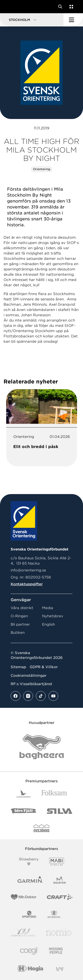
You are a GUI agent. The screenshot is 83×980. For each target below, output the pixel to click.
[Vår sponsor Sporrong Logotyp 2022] (54, 914)
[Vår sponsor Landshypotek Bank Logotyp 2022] (23, 794)
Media (48, 608)
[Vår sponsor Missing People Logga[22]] (56, 951)
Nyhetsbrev (53, 616)
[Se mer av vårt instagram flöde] (28, 696)
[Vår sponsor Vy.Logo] (60, 969)
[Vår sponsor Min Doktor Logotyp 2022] (24, 897)
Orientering (42, 169)
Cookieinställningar (29, 676)
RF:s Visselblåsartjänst (31, 684)
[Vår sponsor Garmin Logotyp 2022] (30, 880)
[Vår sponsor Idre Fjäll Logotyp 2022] (24, 811)
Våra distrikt (22, 608)
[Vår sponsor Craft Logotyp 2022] (60, 897)
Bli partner (20, 624)
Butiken (18, 633)
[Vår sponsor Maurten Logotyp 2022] (60, 880)
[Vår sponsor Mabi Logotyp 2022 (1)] (57, 862)
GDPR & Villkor (44, 667)
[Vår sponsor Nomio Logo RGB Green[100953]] (59, 933)
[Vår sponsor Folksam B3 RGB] (54, 794)
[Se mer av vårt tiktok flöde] (41, 696)
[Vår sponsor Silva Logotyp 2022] (60, 811)
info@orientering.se (28, 570)
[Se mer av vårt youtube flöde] (53, 696)
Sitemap (18, 667)
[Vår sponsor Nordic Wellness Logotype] (23, 933)
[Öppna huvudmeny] (73, 20)
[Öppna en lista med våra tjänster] (70, 7)
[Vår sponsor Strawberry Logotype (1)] (29, 862)
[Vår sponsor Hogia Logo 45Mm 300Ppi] (30, 969)
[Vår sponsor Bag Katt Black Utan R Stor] (42, 747)
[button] (32, 20)
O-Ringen (19, 616)
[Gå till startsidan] (12, 7)
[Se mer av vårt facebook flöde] (15, 696)
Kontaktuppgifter (27, 584)
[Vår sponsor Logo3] (29, 951)
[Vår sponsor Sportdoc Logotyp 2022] (29, 914)
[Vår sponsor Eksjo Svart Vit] (41, 828)
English (48, 624)
